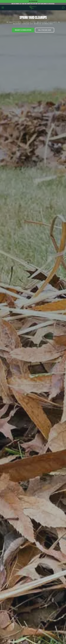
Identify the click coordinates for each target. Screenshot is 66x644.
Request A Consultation (23, 30)
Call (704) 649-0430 (33, 1)
